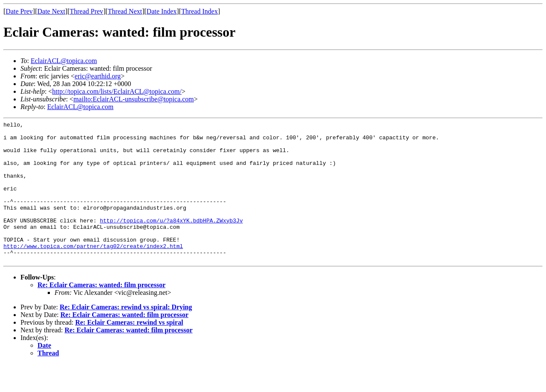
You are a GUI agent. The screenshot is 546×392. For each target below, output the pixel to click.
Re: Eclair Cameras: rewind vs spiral (129, 350)
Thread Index (199, 11)
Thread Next (125, 11)
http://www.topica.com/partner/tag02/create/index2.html (93, 271)
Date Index (162, 11)
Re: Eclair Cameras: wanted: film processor (101, 313)
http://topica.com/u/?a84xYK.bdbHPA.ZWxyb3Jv (171, 241)
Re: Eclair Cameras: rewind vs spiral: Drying (126, 335)
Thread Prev (86, 11)
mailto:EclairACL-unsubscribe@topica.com (134, 99)
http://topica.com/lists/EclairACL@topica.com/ (117, 91)
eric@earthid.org (98, 76)
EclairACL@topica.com (64, 61)
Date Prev (19, 11)
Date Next (51, 11)
